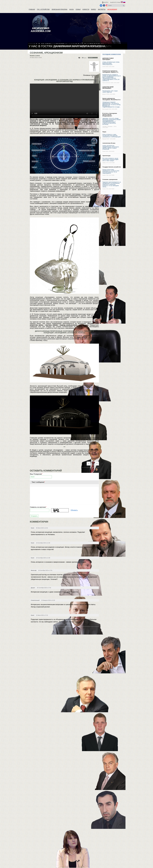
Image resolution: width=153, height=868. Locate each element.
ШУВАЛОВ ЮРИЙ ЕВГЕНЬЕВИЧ (108, 88)
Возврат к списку (35, 56)
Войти (106, 2)
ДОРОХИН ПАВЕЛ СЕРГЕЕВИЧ (108, 59)
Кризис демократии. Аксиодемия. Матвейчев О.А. (112, 99)
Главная (32, 9)
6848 (85, 58)
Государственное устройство (112, 167)
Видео (94, 9)
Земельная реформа (59, 9)
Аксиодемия (112, 9)
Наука (71, 9)
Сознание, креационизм (110, 179)
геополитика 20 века (109, 143)
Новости (86, 9)
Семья (78, 9)
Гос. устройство (43, 9)
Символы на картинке (38, 507)
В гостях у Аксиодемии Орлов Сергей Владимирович (110, 115)
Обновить (74, 510)
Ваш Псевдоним (36, 474)
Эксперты (102, 9)
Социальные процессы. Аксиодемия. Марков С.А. (110, 71)
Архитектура (106, 156)
